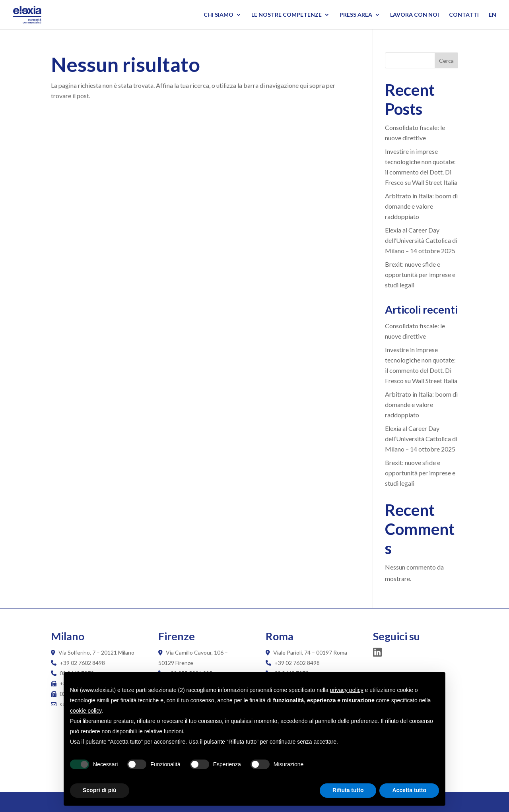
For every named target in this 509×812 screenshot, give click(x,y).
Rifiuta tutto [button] (348, 790)
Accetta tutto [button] (409, 790)
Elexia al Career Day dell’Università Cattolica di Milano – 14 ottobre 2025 (421, 240)
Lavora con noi (415, 15)
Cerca (446, 61)
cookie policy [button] (86, 711)
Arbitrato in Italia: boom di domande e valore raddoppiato (421, 206)
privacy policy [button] (347, 690)
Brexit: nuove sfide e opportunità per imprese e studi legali (420, 274)
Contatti (464, 15)
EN (492, 15)
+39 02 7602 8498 (82, 663)
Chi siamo (219, 15)
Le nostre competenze (287, 15)
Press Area (356, 15)
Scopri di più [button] (100, 790)
